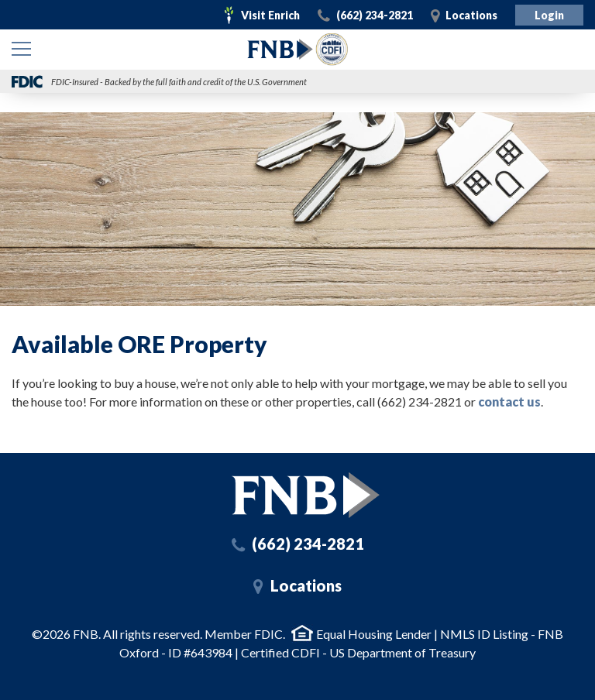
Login (549, 15)
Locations (471, 15)
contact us (509, 401)
